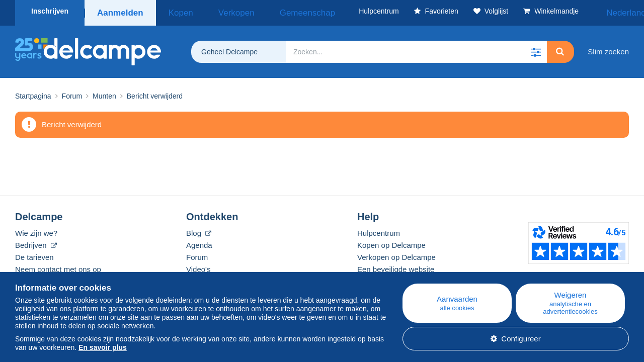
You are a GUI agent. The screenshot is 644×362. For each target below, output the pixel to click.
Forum (72, 93)
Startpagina (33, 93)
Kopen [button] (174, 11)
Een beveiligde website (396, 266)
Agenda (199, 242)
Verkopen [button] (217, 11)
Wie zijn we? (36, 230)
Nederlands (603, 11)
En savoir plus (103, 347)
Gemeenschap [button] (272, 11)
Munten (104, 93)
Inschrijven (50, 11)
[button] (536, 48)
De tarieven (34, 254)
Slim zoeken (608, 48)
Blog (199, 230)
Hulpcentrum (379, 230)
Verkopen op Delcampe (396, 254)
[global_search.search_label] (416, 48)
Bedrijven (36, 242)
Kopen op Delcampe (391, 242)
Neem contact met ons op (58, 266)
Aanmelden (119, 11)
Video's (198, 266)
